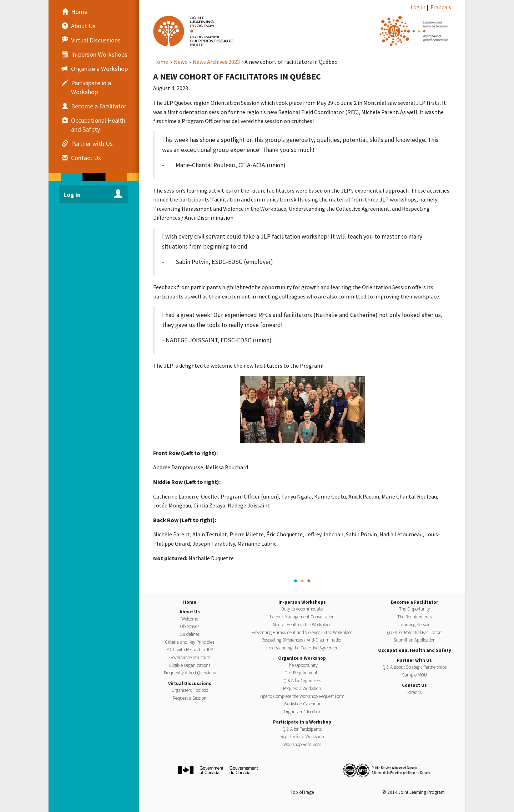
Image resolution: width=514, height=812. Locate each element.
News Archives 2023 (217, 62)
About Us (190, 612)
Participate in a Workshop (302, 722)
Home (161, 62)
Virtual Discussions (190, 683)
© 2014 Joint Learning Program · (415, 792)
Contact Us (414, 685)
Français (441, 7)
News (181, 62)
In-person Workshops (302, 602)
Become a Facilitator (414, 602)
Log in (418, 7)
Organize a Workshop (302, 658)
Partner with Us (414, 660)
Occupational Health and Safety (415, 650)
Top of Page (302, 792)
